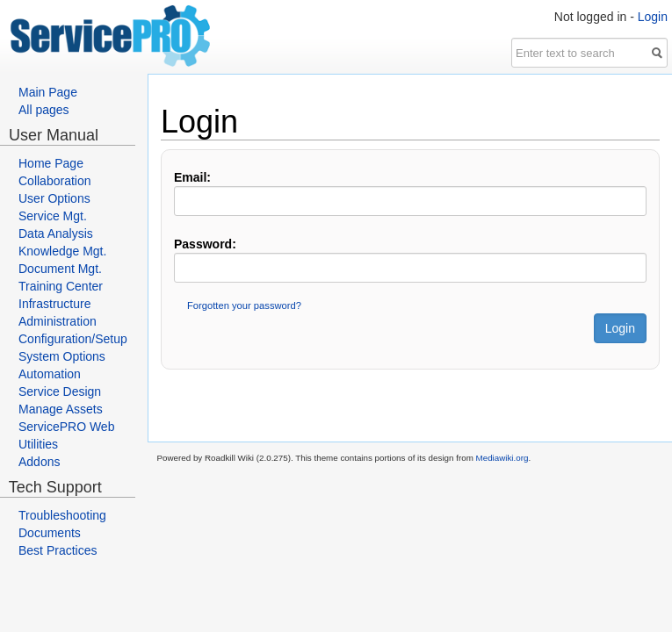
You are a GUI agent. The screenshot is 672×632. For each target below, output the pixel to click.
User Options (54, 198)
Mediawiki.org (502, 458)
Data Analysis (56, 233)
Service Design (60, 391)
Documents (50, 533)
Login (653, 17)
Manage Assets (61, 409)
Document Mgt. (60, 269)
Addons (39, 462)
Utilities (38, 444)
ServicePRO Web (66, 427)
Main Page (48, 92)
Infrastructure (54, 304)
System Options (62, 356)
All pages (44, 110)
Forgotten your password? (244, 305)
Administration (58, 321)
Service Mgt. (53, 216)
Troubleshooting (62, 515)
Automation (50, 374)
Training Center (61, 286)
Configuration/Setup (73, 339)
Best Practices (58, 550)
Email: (192, 177)
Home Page (51, 163)
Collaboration (55, 181)
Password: (205, 244)
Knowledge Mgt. (62, 251)
